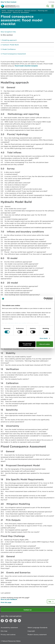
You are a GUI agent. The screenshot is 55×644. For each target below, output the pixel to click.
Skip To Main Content (8, 2)
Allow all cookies (45, 344)
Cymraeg (51, 2)
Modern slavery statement (37, 635)
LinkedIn (11, 621)
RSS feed (19, 621)
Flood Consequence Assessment (14, 54)
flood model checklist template (26, 66)
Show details (44, 338)
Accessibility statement (9, 628)
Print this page (6, 602)
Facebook (2, 621)
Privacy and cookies (8, 635)
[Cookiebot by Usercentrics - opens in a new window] (48, 299)
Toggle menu (53, 6)
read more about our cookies (17, 323)
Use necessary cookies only (27, 344)
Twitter (7, 621)
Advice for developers (21, 12)
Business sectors (30, 11)
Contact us (28, 610)
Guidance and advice (15, 11)
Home (4, 11)
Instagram (15, 621)
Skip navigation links (8, 32)
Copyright (31, 631)
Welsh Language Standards (37, 628)
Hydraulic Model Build (10, 45)
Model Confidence (9, 49)
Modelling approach (9, 40)
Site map (4, 631)
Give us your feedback (9, 599)
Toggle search (48, 6)
